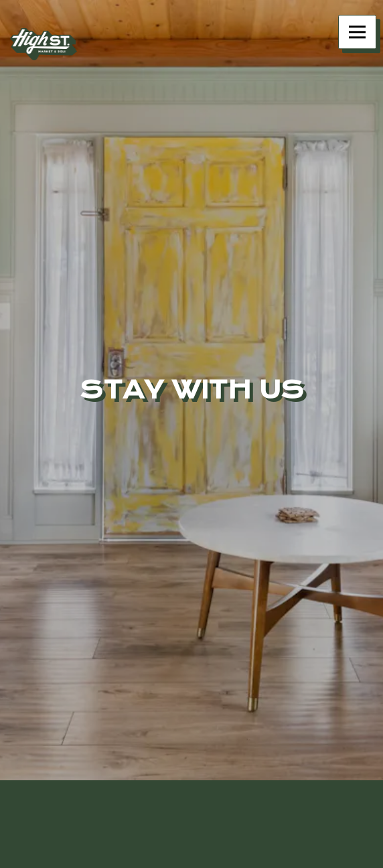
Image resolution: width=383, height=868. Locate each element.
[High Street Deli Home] (44, 44)
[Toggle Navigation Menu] (357, 32)
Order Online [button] (191, 856)
